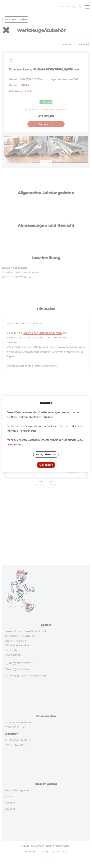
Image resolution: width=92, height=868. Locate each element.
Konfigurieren (46, 455)
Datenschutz (14, 445)
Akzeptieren (46, 465)
